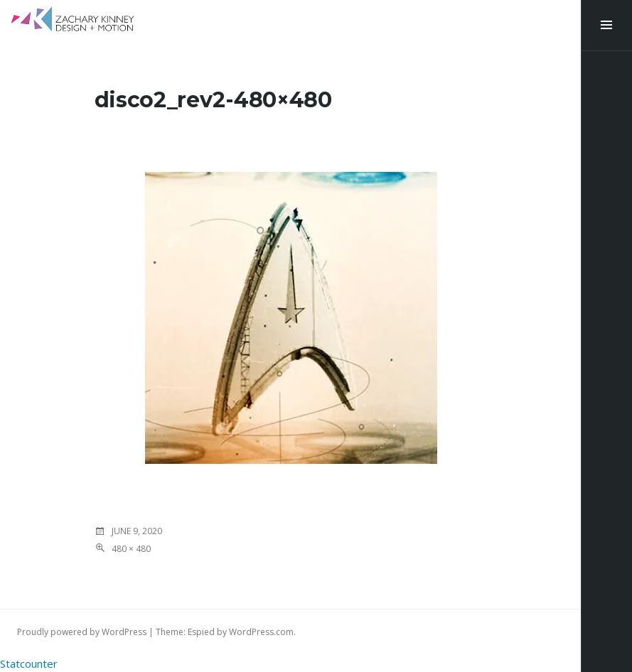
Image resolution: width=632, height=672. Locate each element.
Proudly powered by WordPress (82, 632)
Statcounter (29, 663)
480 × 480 (131, 549)
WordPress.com (261, 632)
